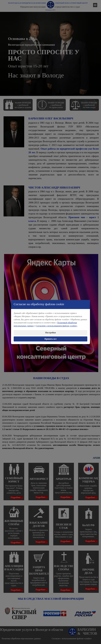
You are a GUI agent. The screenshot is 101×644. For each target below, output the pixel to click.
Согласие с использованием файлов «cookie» (72, 639)
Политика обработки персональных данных (21, 639)
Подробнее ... (17, 497)
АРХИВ (96, 458)
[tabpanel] (51, 54)
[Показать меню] (95, 5)
